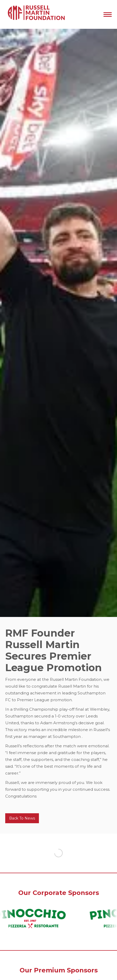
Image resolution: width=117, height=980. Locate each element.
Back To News (22, 818)
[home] (35, 14)
